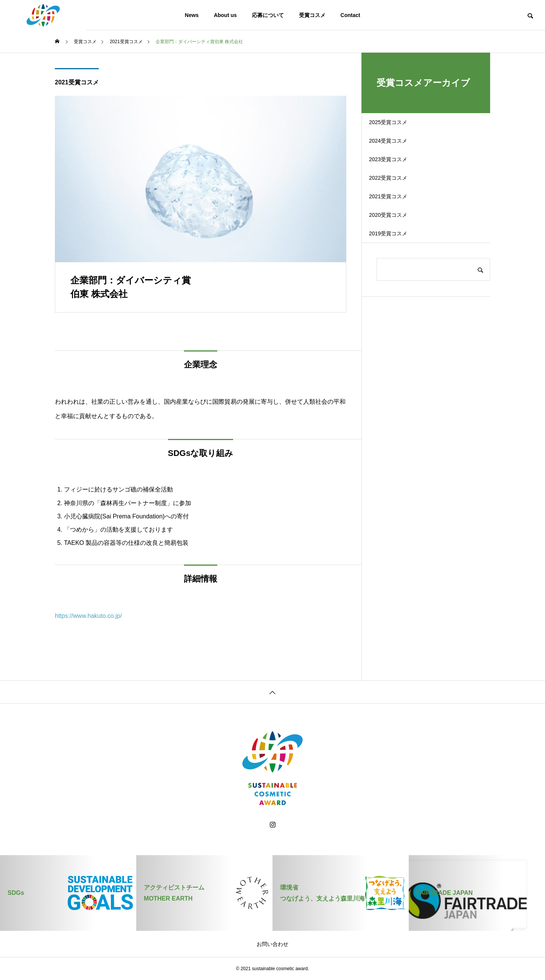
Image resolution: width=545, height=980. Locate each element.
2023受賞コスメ (399, 179)
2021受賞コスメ (77, 82)
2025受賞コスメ (399, 126)
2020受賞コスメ (399, 259)
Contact (350, 15)
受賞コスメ (312, 15)
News (192, 15)
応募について (268, 15)
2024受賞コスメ (399, 153)
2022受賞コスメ (399, 206)
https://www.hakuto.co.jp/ (88, 616)
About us (225, 15)
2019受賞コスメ (399, 285)
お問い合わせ (272, 944)
